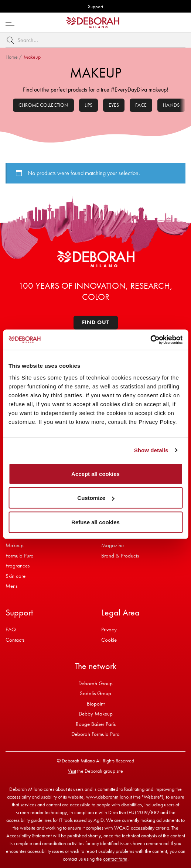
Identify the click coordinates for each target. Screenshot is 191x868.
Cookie (109, 640)
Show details (151, 450)
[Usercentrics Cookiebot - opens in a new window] (150, 340)
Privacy (109, 629)
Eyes (114, 105)
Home (12, 57)
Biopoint (96, 704)
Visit (72, 771)
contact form (115, 859)
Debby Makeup (96, 714)
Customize (96, 498)
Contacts (15, 640)
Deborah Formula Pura (95, 734)
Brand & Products (120, 556)
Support (95, 6)
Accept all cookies (95, 474)
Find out (96, 322)
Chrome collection (43, 105)
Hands (171, 105)
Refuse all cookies (95, 522)
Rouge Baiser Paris (96, 724)
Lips (88, 105)
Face (141, 105)
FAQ (11, 629)
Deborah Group (95, 683)
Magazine (112, 545)
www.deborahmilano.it (109, 797)
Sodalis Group (95, 693)
